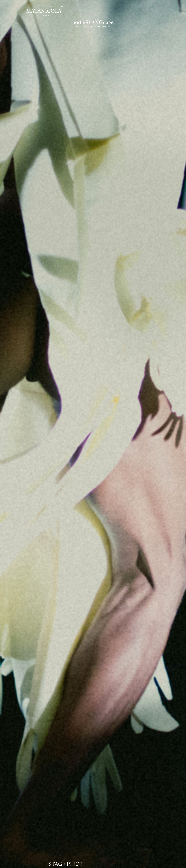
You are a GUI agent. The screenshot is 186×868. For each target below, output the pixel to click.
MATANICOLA (44, 11)
